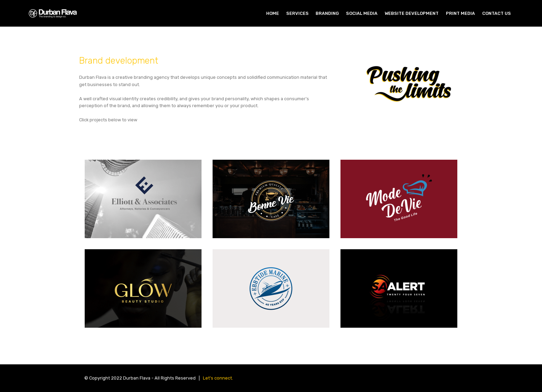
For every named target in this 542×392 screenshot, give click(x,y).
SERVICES (297, 13)
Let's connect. (218, 378)
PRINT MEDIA (460, 13)
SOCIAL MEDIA (362, 13)
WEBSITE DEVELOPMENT (412, 13)
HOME (273, 13)
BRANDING (327, 13)
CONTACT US (497, 13)
